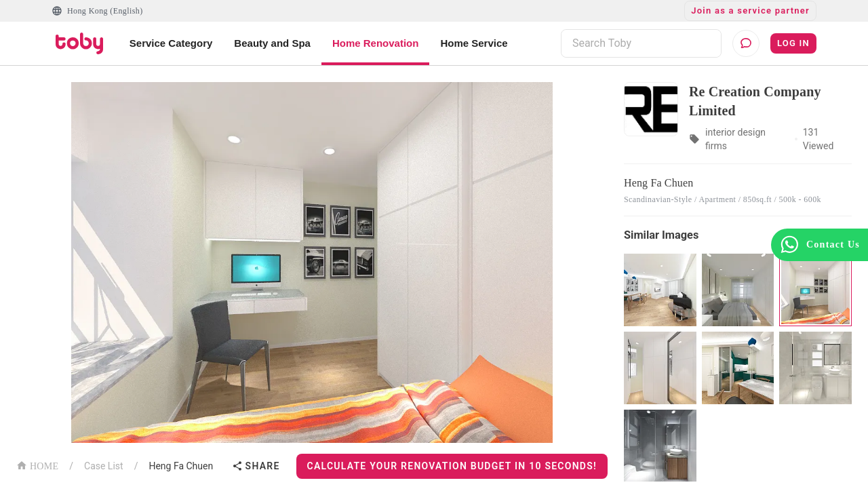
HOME (37, 465)
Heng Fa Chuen (181, 466)
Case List (104, 466)
